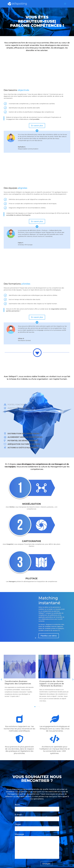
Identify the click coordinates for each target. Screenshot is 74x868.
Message (37, 846)
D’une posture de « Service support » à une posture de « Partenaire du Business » (52, 684)
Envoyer (46, 864)
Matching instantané (49, 600)
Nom (37, 807)
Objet (37, 826)
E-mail (37, 817)
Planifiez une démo (49, 636)
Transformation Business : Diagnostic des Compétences (18, 682)
